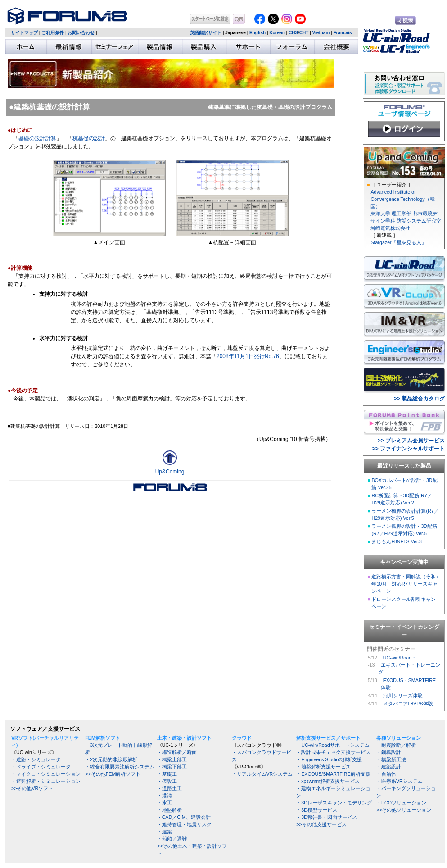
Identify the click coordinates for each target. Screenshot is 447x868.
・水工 (165, 803)
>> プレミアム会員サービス (411, 441)
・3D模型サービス (317, 810)
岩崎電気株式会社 (390, 228)
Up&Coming (170, 472)
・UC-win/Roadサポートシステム (333, 745)
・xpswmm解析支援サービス (328, 781)
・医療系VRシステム (400, 781)
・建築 (165, 832)
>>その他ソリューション (404, 810)
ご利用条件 (53, 33)
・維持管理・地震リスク (184, 824)
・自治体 (386, 774)
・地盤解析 (169, 810)
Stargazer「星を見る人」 (398, 242)
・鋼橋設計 (389, 752)
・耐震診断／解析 (396, 745)
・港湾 (165, 795)
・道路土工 (169, 788)
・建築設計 (389, 767)
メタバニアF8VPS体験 (408, 704)
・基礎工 (167, 774)
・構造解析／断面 (177, 752)
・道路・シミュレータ (36, 759)
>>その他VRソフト (32, 788)
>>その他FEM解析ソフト (113, 774)
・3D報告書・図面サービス (327, 817)
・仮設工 (167, 781)
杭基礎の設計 (89, 138)
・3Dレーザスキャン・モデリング (334, 803)
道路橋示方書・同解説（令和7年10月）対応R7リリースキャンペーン (405, 584)
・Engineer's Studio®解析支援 (329, 759)
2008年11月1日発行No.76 (248, 356)
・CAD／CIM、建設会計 (184, 817)
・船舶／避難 (172, 839)
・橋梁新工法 (391, 759)
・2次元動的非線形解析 (111, 759)
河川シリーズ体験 (403, 695)
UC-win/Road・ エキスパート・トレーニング (409, 665)
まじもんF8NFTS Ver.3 (397, 541)
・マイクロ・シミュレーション (46, 774)
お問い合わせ (81, 33)
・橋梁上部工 (172, 759)
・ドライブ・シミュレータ (41, 767)
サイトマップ (24, 33)
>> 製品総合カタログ (419, 399)
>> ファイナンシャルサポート (409, 449)
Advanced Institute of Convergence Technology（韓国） (402, 199)
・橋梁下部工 (172, 767)
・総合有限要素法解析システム (120, 767)
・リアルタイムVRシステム (262, 774)
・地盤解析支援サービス (323, 767)
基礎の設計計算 (37, 138)
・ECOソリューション (401, 803)
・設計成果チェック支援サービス (333, 752)
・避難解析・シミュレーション (46, 781)
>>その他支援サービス (321, 824)
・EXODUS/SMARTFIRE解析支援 (333, 774)
